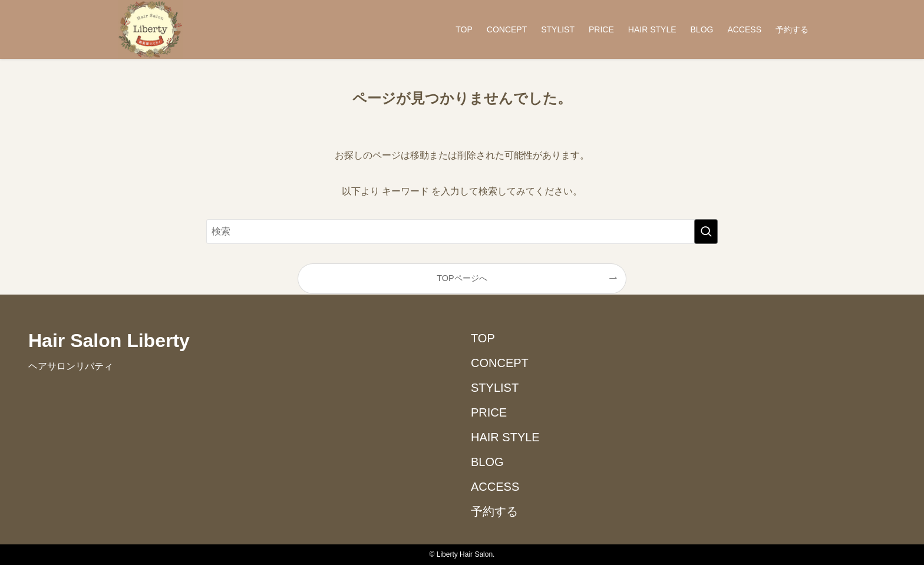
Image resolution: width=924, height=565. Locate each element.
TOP (483, 338)
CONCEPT (500, 363)
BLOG (487, 462)
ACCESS (495, 487)
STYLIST (495, 388)
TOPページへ (462, 278)
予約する (494, 511)
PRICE (489, 412)
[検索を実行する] (706, 232)
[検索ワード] (462, 232)
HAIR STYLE (505, 437)
